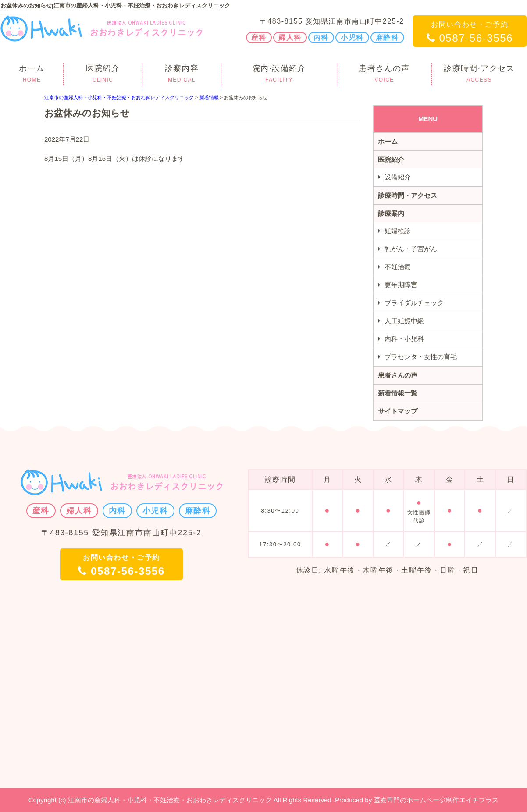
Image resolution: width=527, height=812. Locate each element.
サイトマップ (398, 411)
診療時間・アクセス (408, 195)
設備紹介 (398, 177)
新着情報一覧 (398, 393)
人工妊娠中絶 (404, 321)
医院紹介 (103, 75)
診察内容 (182, 75)
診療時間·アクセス (479, 75)
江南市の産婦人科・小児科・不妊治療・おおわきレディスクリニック (119, 97)
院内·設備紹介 (279, 75)
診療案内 (391, 213)
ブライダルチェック (414, 303)
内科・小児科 (404, 339)
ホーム (32, 75)
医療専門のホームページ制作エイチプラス (436, 800)
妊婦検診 (398, 231)
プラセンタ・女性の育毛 (421, 357)
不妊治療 (398, 267)
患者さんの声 (384, 75)
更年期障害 (401, 285)
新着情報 (209, 97)
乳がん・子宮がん (411, 249)
